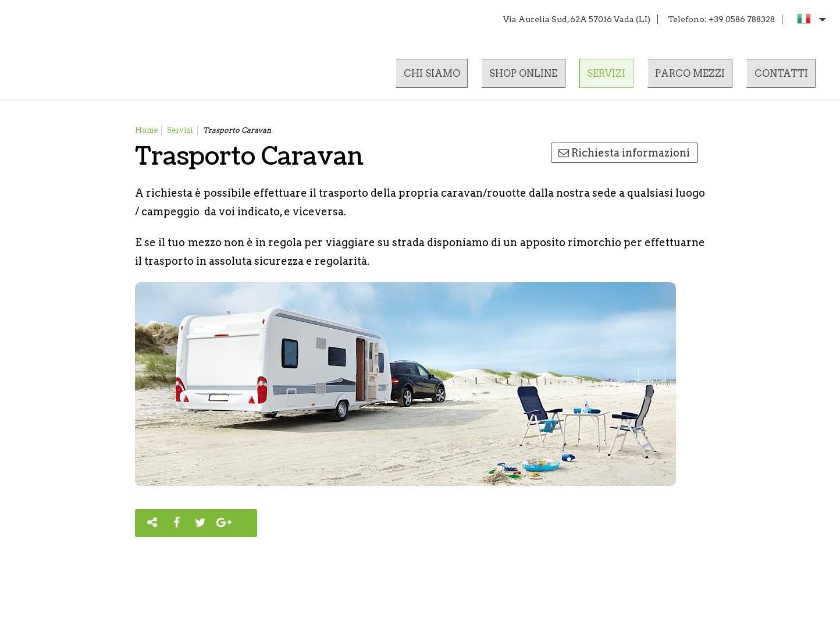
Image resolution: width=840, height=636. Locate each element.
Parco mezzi (687, 76)
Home (146, 130)
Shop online (519, 76)
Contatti (779, 76)
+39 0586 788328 (742, 19)
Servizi (603, 76)
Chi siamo (425, 76)
